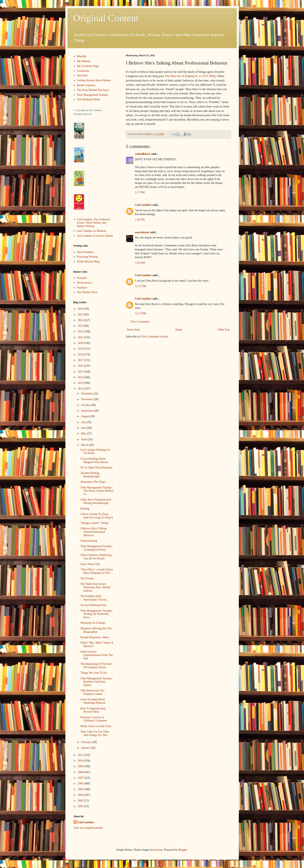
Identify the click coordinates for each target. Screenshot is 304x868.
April (84, 439)
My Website (84, 61)
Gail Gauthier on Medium (91, 231)
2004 (81, 795)
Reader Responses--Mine (95, 637)
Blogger (183, 850)
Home (179, 330)
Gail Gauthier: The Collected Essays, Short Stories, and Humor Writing (93, 223)
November (87, 399)
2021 (81, 337)
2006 (81, 783)
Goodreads (83, 71)
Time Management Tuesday (93, 95)
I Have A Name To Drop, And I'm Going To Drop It (97, 516)
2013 (81, 383)
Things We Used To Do (93, 673)
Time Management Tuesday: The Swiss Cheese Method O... (97, 491)
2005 (81, 789)
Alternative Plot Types (93, 482)
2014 (81, 377)
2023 (81, 326)
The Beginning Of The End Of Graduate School (96, 666)
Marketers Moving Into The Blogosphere (96, 630)
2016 (81, 366)
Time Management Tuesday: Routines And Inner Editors (96, 682)
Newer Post (133, 330)
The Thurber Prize (87, 292)
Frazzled (82, 278)
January (86, 748)
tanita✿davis (143, 154)
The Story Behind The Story (93, 90)
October (86, 405)
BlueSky (82, 56)
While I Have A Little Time (96, 726)
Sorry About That (90, 564)
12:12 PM (141, 286)
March (85, 445)
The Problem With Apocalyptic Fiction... (94, 598)
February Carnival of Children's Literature (93, 719)
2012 (81, 389)
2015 (81, 372)
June (84, 428)
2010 (81, 761)
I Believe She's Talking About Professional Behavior (93, 532)
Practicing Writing (87, 257)
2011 (81, 755)
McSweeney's (85, 283)
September (87, 411)
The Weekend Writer (89, 99)
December (87, 394)
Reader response (86, 85)
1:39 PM (140, 220)
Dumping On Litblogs (93, 623)
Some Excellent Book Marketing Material (93, 701)
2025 (81, 315)
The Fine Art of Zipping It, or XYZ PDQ (190, 76)
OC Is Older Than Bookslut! (96, 468)
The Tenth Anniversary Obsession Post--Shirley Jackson (95, 587)
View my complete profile (88, 828)
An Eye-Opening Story (93, 605)
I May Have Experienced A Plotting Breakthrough (96, 501)
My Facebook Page (88, 66)
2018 (81, 354)
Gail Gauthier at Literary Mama (95, 236)
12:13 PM (141, 313)
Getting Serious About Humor (94, 80)
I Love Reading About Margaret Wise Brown (94, 460)
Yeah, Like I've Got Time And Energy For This (95, 733)
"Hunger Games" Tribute (94, 523)
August (86, 416)
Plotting (85, 509)
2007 (81, 778)
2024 (81, 320)
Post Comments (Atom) (155, 337)
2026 (81, 309)
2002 (81, 806)
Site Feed (82, 75)
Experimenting (89, 541)
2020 (81, 343)
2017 (81, 360)
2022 (81, 331)
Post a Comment (140, 322)
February (87, 742)
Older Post (224, 330)
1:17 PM (140, 192)
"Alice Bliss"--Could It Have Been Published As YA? (97, 571)
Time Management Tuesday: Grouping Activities (96, 548)
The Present (87, 578)
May (84, 433)
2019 (81, 349)
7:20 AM (140, 263)
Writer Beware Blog (88, 262)
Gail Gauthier (143, 205)
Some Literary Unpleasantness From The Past (97, 655)
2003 (81, 801)
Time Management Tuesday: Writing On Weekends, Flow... (96, 614)
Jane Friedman (85, 252)
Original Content (106, 18)
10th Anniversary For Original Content (92, 692)
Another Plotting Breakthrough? (90, 475)
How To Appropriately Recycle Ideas (93, 710)
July (84, 422)
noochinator (142, 232)
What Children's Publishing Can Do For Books (96, 557)
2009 (81, 766)
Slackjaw (82, 288)
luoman (158, 850)
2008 (81, 772)
